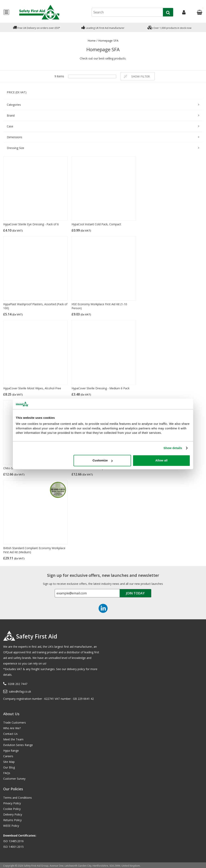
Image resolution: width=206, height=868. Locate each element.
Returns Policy (12, 820)
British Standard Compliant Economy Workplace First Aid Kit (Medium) (34, 550)
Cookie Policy (12, 809)
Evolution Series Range (18, 745)
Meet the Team (13, 739)
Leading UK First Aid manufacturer (103, 27)
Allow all (161, 460)
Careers (8, 756)
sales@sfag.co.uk (20, 691)
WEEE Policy (11, 826)
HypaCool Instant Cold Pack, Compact (96, 224)
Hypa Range (11, 751)
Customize (103, 460)
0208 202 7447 (18, 684)
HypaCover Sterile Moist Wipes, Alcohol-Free (32, 388)
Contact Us (10, 734)
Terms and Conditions (18, 798)
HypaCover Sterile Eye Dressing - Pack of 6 (31, 224)
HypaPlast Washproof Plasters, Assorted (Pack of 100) (35, 306)
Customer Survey (14, 779)
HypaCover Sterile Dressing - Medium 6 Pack (100, 388)
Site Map (9, 762)
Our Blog (9, 767)
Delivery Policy (13, 814)
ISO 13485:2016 (13, 841)
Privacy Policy (12, 803)
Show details (173, 448)
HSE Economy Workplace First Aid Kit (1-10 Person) (99, 306)
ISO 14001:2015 (13, 847)
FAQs (7, 773)
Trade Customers (15, 722)
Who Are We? (12, 728)
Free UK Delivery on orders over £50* (36, 27)
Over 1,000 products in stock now (169, 27)
